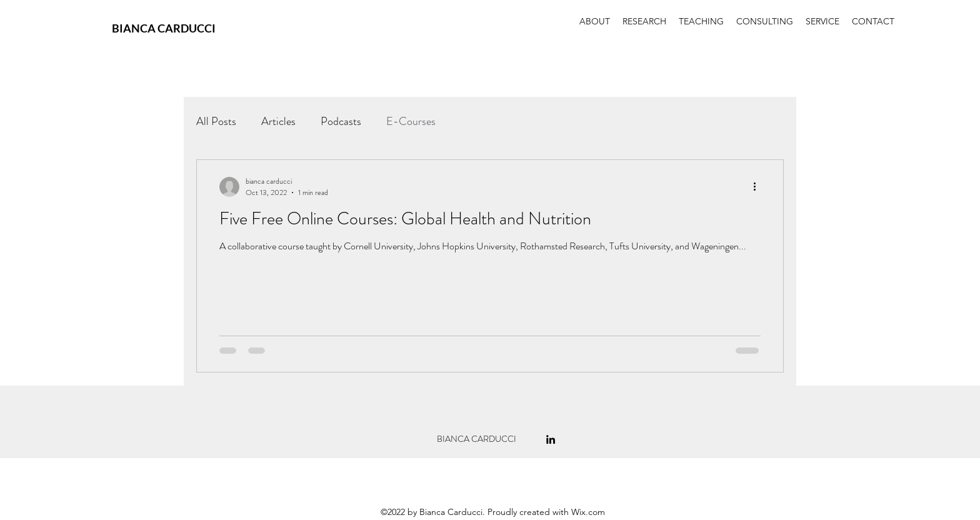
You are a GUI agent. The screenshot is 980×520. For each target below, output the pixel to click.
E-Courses (411, 121)
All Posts (216, 121)
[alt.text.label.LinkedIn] (551, 439)
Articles (278, 121)
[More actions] (759, 187)
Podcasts (341, 121)
